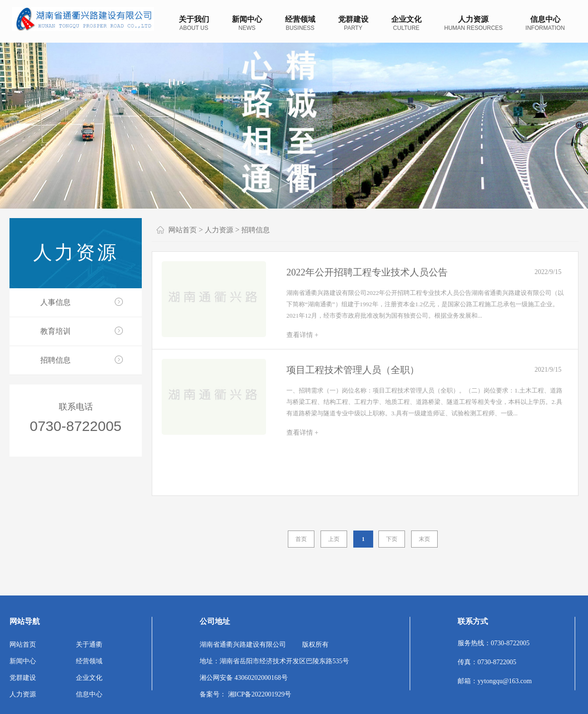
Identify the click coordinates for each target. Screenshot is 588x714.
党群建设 (23, 678)
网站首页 (183, 230)
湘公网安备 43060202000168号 (244, 678)
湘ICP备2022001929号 (260, 694)
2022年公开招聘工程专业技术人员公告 (367, 272)
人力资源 (76, 252)
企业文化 (89, 678)
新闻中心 (23, 661)
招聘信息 (55, 360)
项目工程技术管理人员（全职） (353, 370)
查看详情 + (302, 335)
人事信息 (55, 302)
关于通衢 (89, 645)
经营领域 (89, 661)
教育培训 (55, 331)
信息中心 (89, 694)
